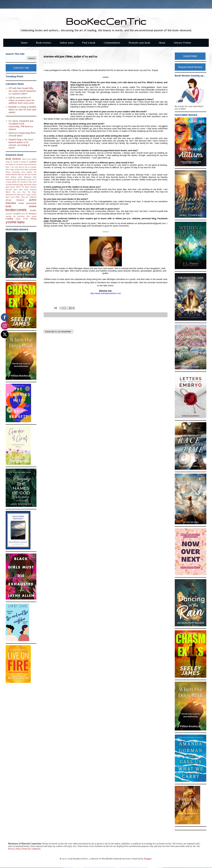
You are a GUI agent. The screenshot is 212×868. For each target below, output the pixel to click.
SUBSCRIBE (190, 56)
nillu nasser (31, 216)
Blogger (148, 859)
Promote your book (139, 43)
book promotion (28, 203)
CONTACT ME (21, 68)
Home (24, 43)
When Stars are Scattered (26, 197)
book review (21, 206)
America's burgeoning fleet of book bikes (22, 134)
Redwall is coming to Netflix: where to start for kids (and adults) (22, 110)
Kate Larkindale (31, 170)
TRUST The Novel (22, 187)
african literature (15, 200)
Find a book (89, 43)
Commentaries (112, 43)
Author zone (67, 43)
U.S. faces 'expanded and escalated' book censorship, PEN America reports (21, 125)
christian (9, 214)
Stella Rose (28, 185)
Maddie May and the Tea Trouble (24, 175)
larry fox (25, 214)
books (33, 210)
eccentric (17, 214)
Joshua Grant (19, 170)
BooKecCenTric (106, 21)
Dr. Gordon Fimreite (18, 162)
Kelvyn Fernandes (13, 172)
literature (33, 214)
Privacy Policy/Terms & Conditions (24, 849)
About (162, 43)
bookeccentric (16, 210)
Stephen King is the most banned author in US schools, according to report (21, 144)
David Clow (26, 159)
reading (9, 219)
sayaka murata (22, 219)
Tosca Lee (30, 195)
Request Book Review (190, 67)
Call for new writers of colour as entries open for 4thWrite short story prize (22, 100)
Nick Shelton (11, 177)
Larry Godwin (27, 172)
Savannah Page (18, 185)
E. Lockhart (32, 162)
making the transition (15, 216)
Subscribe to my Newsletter (58, 332)
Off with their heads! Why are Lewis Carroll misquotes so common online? (22, 91)
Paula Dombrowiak (19, 180)
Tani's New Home (21, 190)
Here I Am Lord (12, 167)
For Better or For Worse (15, 165)
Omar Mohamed (25, 177)
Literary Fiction (182, 43)
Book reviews (44, 43)
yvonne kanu (15, 222)
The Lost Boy (19, 192)
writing (33, 219)
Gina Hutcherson (30, 165)
